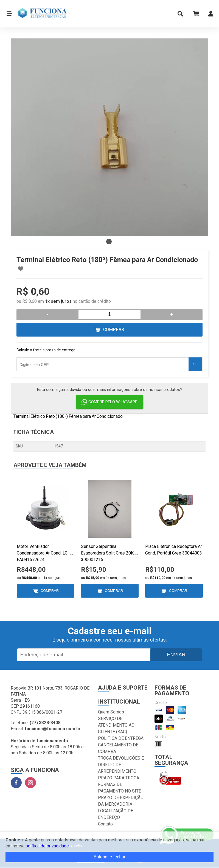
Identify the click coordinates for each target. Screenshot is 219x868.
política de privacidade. (48, 846)
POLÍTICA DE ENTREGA (121, 738)
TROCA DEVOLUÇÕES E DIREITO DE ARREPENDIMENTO (121, 765)
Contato (105, 824)
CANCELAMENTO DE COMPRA (118, 748)
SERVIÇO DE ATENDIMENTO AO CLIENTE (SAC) (116, 725)
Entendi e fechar (110, 857)
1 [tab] (109, 242)
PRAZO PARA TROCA (119, 778)
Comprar (114, 330)
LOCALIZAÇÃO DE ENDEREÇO (116, 814)
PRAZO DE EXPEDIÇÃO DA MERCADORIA (121, 801)
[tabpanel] (109, 137)
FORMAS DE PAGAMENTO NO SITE (120, 788)
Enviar (176, 655)
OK (195, 364)
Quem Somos (111, 712)
